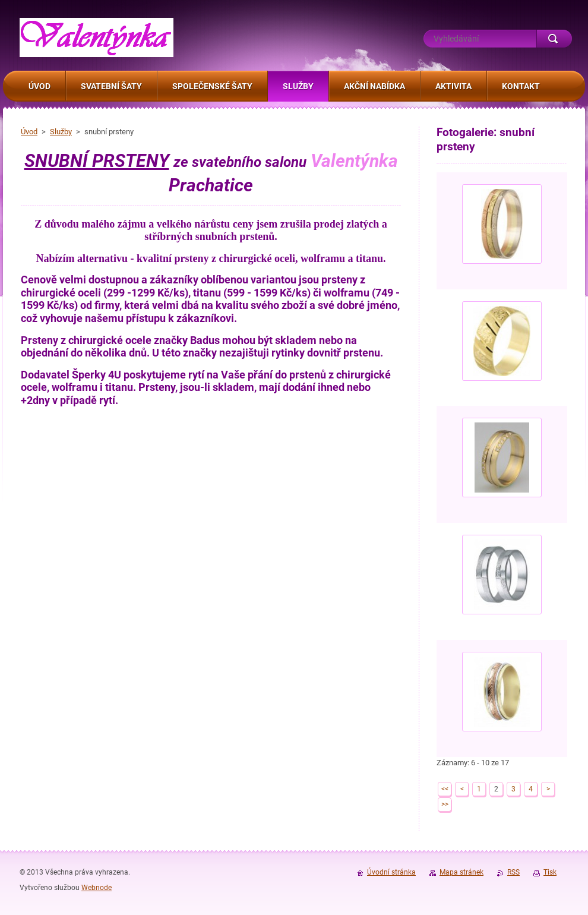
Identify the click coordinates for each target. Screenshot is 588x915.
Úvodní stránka (391, 872)
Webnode (97, 888)
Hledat (554, 39)
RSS (513, 872)
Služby (61, 132)
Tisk (550, 872)
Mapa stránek (461, 872)
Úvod (29, 132)
